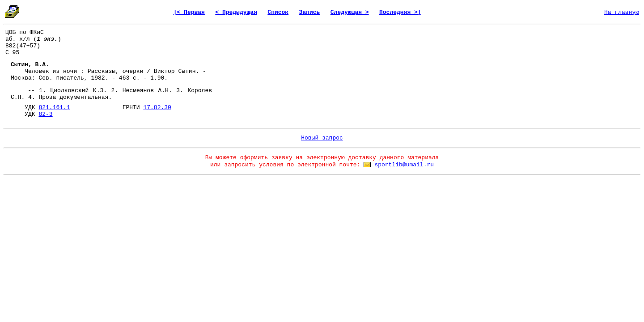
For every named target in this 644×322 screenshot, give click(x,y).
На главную (622, 12)
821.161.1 (54, 108)
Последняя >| (400, 12)
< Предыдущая (236, 12)
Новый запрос (322, 138)
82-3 (45, 114)
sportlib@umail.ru (404, 165)
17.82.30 (157, 108)
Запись (310, 12)
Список (278, 12)
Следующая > (350, 12)
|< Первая (189, 12)
